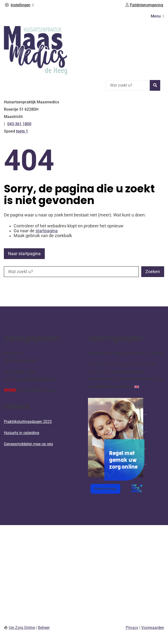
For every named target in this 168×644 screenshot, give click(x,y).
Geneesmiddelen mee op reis (28, 444)
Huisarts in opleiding (22, 433)
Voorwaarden (153, 628)
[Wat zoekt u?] (128, 85)
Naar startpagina (24, 254)
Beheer (44, 628)
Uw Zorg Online (22, 628)
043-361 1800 (23, 372)
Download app (107, 490)
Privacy (132, 628)
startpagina (47, 231)
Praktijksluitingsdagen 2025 (28, 422)
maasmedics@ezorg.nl (36, 379)
